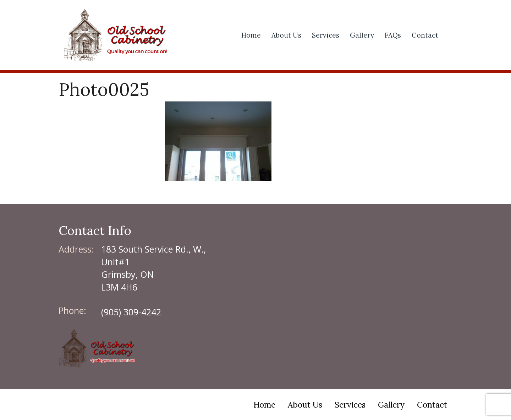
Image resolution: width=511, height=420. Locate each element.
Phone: (72, 310)
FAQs (393, 35)
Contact (425, 35)
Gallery (362, 35)
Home (251, 35)
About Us (286, 35)
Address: (76, 249)
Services (326, 35)
